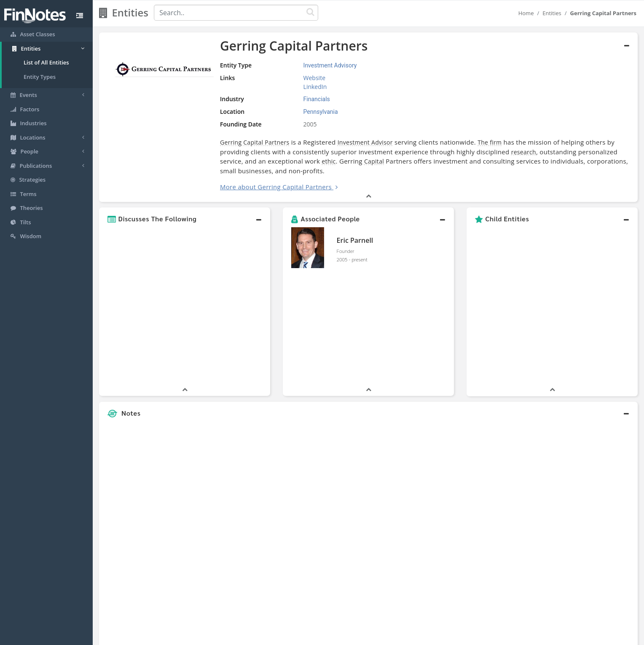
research (524, 152)
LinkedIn (315, 87)
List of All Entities (46, 62)
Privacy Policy (328, 637)
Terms (361, 637)
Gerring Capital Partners (255, 142)
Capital (374, 161)
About (266, 637)
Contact (387, 637)
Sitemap (292, 637)
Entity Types (40, 77)
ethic (329, 161)
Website (314, 78)
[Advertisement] (569, 434)
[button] (185, 219)
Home (526, 13)
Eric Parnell (355, 240)
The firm (490, 142)
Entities (552, 13)
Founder (346, 251)
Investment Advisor (365, 142)
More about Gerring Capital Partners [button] (276, 187)
